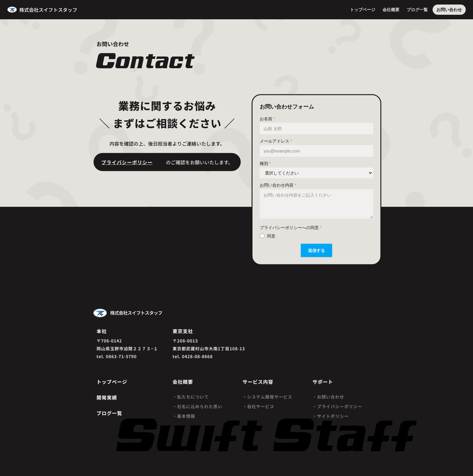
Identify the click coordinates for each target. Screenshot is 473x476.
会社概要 (391, 10)
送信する (316, 250)
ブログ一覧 (417, 10)
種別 (265, 163)
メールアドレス (276, 141)
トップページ (363, 10)
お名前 (267, 118)
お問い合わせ (449, 10)
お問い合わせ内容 (278, 185)
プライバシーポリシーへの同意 (291, 227)
